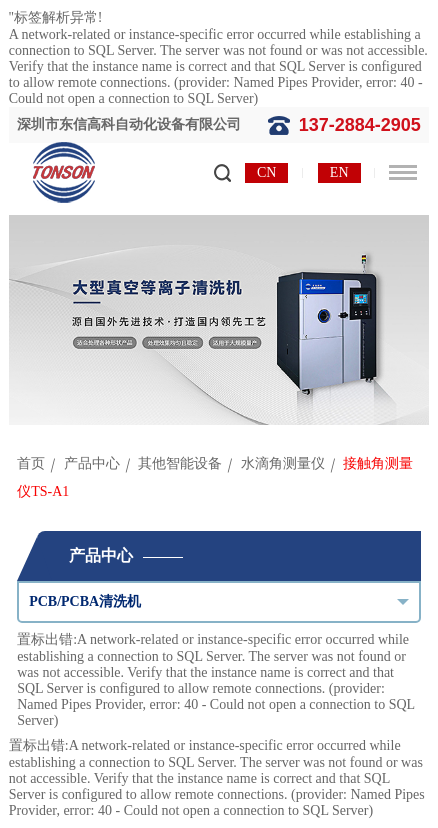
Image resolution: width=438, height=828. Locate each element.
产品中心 (92, 463)
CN (266, 172)
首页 (31, 463)
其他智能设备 (180, 463)
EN (339, 172)
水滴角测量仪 (283, 463)
